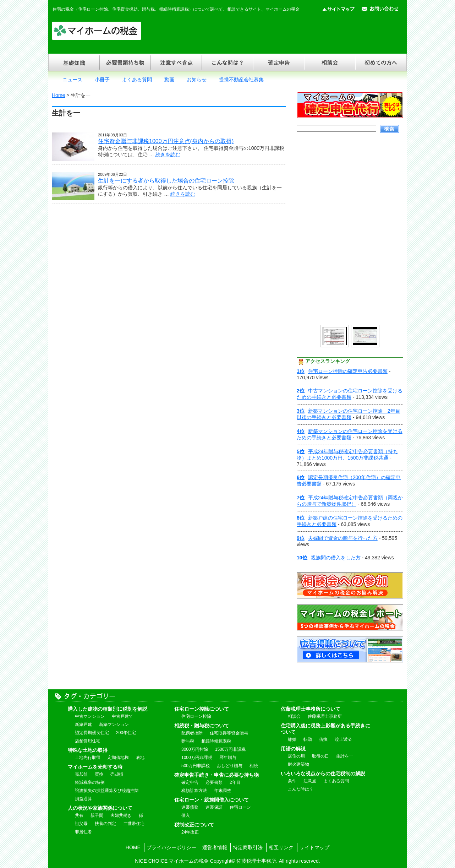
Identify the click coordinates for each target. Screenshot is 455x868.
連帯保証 (214, 807)
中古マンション (90, 716)
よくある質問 (137, 80)
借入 (186, 815)
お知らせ (197, 80)
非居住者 (83, 832)
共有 (79, 815)
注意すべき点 (176, 62)
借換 (323, 739)
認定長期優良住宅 (92, 733)
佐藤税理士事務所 (325, 716)
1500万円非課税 (231, 749)
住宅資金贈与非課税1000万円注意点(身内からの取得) (166, 141)
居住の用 (296, 756)
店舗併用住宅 (88, 741)
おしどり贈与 (230, 766)
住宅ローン (240, 807)
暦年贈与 (228, 758)
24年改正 (190, 832)
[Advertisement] (274, 32)
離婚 (292, 739)
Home (58, 95)
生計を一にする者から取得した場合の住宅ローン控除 (166, 181)
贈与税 (188, 741)
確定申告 (278, 62)
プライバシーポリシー (171, 847)
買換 (99, 774)
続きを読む (168, 154)
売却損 (117, 774)
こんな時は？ (227, 62)
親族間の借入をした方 (329, 558)
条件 (292, 781)
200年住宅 (126, 733)
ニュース (72, 80)
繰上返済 (343, 739)
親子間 (97, 815)
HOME (133, 847)
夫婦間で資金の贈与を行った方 (337, 538)
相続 (254, 766)
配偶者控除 (192, 733)
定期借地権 (118, 758)
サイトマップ (314, 847)
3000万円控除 (195, 749)
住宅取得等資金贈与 (229, 733)
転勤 (308, 739)
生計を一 (345, 756)
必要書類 (214, 782)
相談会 (329, 62)
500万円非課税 (196, 766)
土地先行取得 (88, 758)
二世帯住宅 (134, 824)
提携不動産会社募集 (241, 80)
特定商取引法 (248, 847)
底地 (140, 758)
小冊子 (102, 80)
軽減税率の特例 (90, 782)
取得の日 (320, 756)
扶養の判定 (105, 824)
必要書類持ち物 (125, 62)
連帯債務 (190, 807)
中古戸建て (122, 716)
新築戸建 (83, 725)
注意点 (310, 781)
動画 (169, 80)
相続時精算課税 (216, 741)
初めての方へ (381, 62)
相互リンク (281, 847)
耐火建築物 (298, 764)
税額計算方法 (194, 791)
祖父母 (81, 824)
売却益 (81, 774)
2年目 (235, 782)
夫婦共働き (121, 815)
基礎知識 (74, 62)
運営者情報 (215, 847)
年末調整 (223, 791)
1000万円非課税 (197, 758)
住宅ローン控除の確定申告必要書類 (342, 371)
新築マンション (114, 725)
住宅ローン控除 (196, 716)
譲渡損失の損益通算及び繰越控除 (107, 791)
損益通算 (83, 799)
